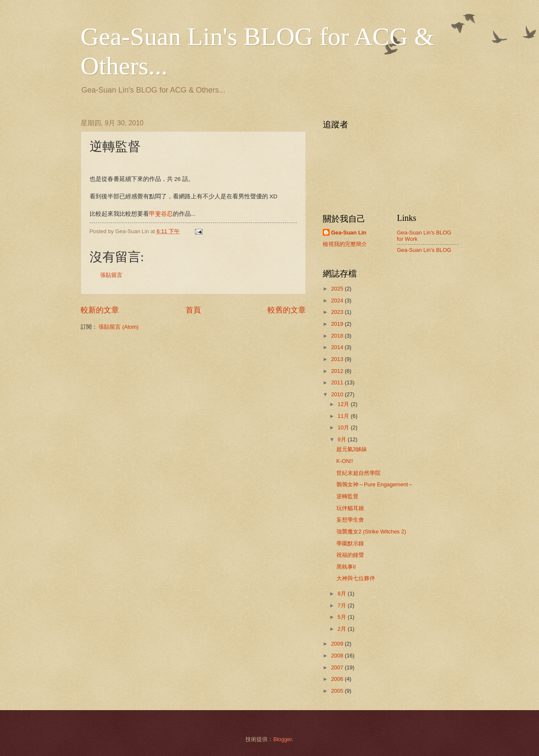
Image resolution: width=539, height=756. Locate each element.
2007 (338, 667)
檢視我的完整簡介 (345, 244)
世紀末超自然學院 (358, 473)
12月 (344, 404)
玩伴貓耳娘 (350, 508)
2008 (338, 656)
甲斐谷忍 (161, 214)
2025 (338, 289)
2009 (338, 644)
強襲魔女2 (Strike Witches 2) (371, 532)
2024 (338, 300)
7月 (343, 605)
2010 (338, 394)
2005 (338, 691)
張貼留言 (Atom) (119, 327)
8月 (343, 594)
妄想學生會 (350, 520)
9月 (343, 439)
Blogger (282, 739)
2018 (338, 336)
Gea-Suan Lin (349, 233)
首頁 (193, 310)
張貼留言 (111, 275)
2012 (338, 371)
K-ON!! (345, 461)
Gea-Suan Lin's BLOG (424, 250)
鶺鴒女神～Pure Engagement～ (375, 484)
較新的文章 (100, 310)
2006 (338, 679)
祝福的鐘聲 (350, 555)
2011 (338, 382)
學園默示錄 (350, 543)
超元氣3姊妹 (352, 449)
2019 (338, 324)
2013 (338, 359)
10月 (344, 427)
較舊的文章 (287, 310)
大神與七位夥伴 (356, 578)
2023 (338, 312)
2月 (343, 629)
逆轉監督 (347, 496)
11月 (344, 416)
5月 (343, 617)
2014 (338, 347)
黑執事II (346, 567)
